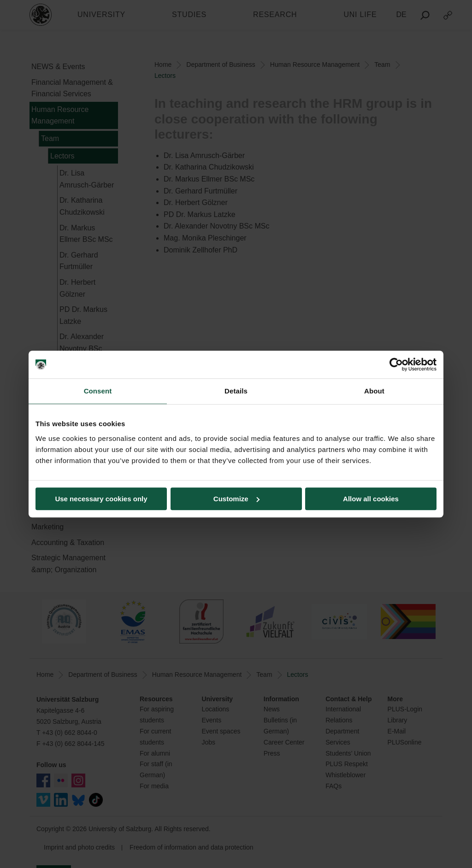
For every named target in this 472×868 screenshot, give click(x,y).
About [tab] (374, 391)
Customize (236, 499)
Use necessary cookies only (101, 499)
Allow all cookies (371, 499)
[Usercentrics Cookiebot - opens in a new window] (396, 364)
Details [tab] (236, 391)
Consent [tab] (98, 391)
